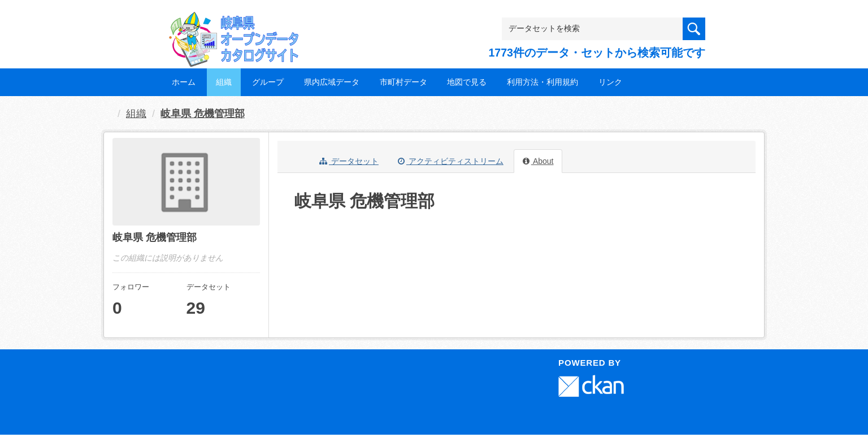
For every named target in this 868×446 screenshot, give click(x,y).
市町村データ (403, 82)
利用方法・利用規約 (542, 82)
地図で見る (467, 82)
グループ (268, 82)
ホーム (184, 82)
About (538, 161)
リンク (610, 82)
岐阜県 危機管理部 (203, 114)
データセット (349, 161)
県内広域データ (332, 82)
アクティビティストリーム (451, 161)
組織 (224, 82)
